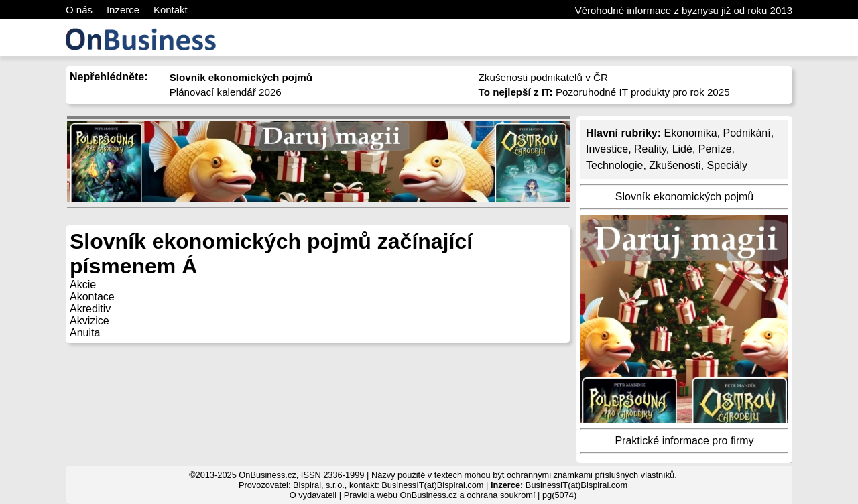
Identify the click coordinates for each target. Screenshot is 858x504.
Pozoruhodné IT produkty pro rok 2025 (604, 92)
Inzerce (123, 10)
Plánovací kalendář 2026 (226, 92)
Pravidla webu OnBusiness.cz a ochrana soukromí (440, 495)
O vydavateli (313, 495)
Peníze (715, 149)
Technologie (614, 165)
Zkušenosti (675, 165)
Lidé (682, 149)
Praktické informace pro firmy (684, 441)
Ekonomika (690, 133)
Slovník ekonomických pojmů (684, 197)
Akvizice (89, 321)
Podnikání (747, 133)
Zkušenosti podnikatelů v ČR (543, 77)
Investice (607, 149)
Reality (650, 149)
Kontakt (171, 10)
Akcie (83, 285)
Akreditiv (90, 309)
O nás (79, 10)
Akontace (92, 297)
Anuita (85, 333)
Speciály (727, 165)
